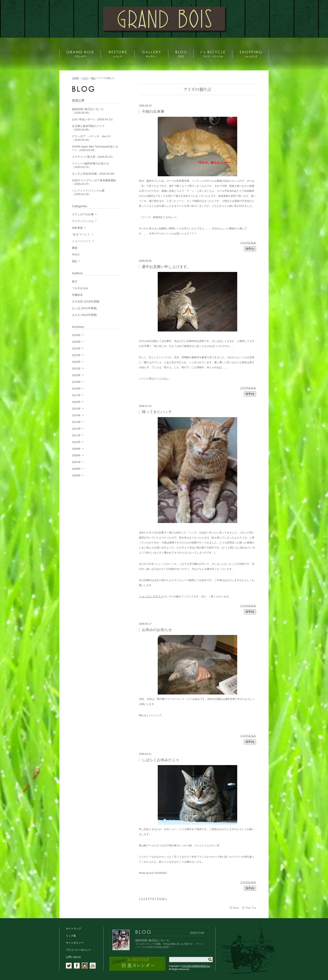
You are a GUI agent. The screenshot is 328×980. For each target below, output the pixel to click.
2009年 (76, 449)
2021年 (76, 369)
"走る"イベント (81, 234)
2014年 (76, 415)
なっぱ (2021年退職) (84, 308)
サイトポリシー (75, 943)
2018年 (76, 389)
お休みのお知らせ (157, 630)
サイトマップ (73, 929)
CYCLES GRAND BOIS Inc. (196, 966)
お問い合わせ (73, 957)
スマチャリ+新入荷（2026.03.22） (93, 157)
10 (163, 899)
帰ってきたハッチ (157, 412)
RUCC (76, 255)
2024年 (76, 348)
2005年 (76, 475)
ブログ (85, 78)
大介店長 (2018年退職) (86, 301)
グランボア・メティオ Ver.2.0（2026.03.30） (91, 138)
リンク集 (71, 936)
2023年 (76, 355)
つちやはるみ (248, 243)
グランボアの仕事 (83, 214)
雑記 (75, 261)
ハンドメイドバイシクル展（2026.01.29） (88, 192)
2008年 (76, 455)
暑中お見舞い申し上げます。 (166, 267)
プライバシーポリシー (78, 950)
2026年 (76, 335)
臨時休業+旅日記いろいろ (152, 940)
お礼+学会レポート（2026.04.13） (93, 119)
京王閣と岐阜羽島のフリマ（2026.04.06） (88, 128)
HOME (75, 78)
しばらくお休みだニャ (161, 760)
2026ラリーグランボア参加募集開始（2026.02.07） (94, 182)
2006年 (76, 469)
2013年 (76, 422)
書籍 (75, 248)
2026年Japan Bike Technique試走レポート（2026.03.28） (95, 148)
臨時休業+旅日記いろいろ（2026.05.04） (88, 111)
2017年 (76, 395)
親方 (75, 281)
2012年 (76, 429)
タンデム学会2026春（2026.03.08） (94, 174)
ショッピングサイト (151, 596)
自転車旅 (77, 228)
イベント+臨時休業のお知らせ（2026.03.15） (90, 165)
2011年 (76, 435)
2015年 (76, 409)
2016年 (76, 402)
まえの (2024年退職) (84, 315)
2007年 (76, 462)
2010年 (76, 442)
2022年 (76, 362)
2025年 (76, 342)
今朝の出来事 (153, 112)
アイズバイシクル (83, 221)
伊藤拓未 (77, 295)
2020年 (76, 375)
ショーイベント (81, 241)
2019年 (76, 382)
